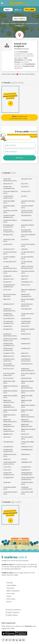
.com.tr (14, 557)
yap (18, 10)
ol (8, 10)
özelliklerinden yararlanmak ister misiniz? (19, 117)
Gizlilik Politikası (12, 615)
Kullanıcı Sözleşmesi (13, 610)
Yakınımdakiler (11, 585)
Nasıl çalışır (10, 588)
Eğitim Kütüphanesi (13, 591)
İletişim (9, 602)
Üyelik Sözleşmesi (13, 612)
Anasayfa (9, 583)
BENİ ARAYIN (19, 158)
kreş (30, 10)
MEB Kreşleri (11, 599)
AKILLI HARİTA (19, 19)
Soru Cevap (10, 593)
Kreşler (9, 596)
